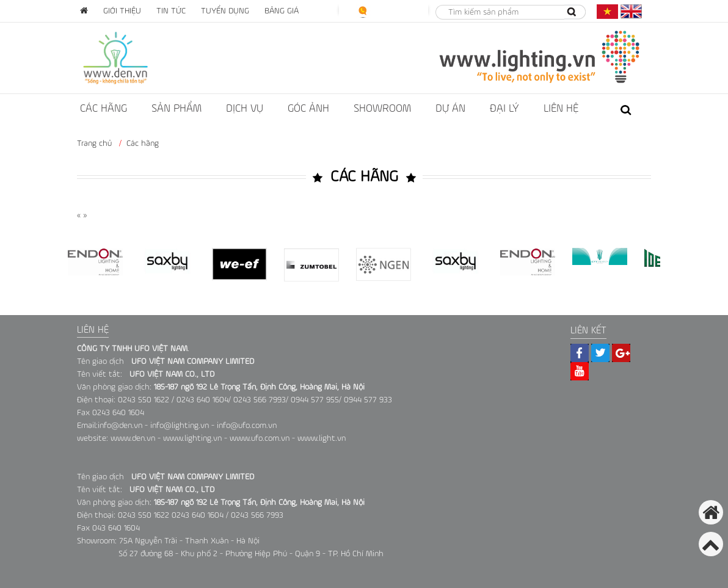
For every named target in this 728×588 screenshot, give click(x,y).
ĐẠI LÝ (504, 109)
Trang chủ (94, 143)
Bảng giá (282, 11)
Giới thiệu (122, 11)
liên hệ (561, 109)
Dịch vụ (245, 109)
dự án (450, 109)
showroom (382, 109)
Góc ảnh (308, 109)
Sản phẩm (177, 109)
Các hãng (104, 109)
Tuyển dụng (225, 11)
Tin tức (171, 11)
